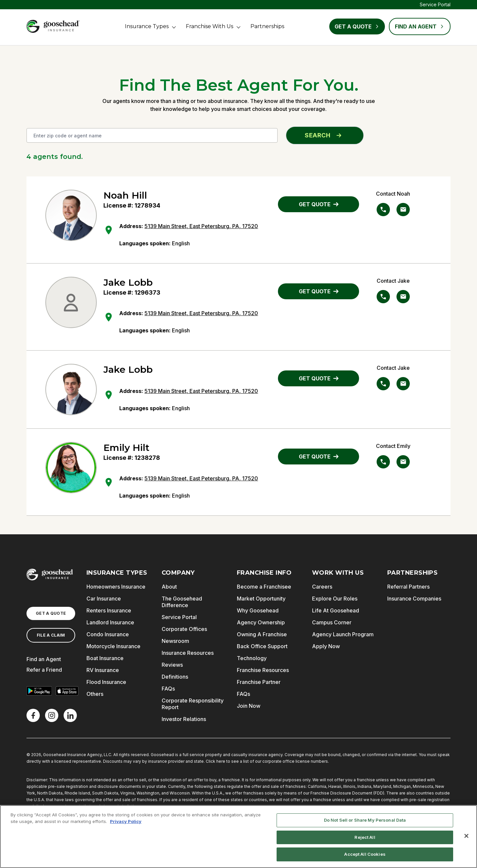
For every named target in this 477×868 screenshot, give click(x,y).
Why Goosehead (258, 610)
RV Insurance (103, 670)
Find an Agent (44, 659)
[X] (52, 715)
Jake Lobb (128, 282)
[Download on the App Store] (67, 691)
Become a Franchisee (264, 587)
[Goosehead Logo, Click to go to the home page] (53, 26)
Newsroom (175, 641)
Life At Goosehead (336, 610)
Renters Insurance (109, 610)
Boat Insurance (105, 658)
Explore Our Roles (335, 599)
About (169, 587)
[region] (238, 837)
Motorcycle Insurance (113, 646)
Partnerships (267, 26)
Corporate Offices (184, 629)
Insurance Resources (188, 653)
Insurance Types (147, 26)
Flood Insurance (106, 682)
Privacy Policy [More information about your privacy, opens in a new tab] (126, 821)
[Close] (466, 836)
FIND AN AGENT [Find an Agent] (420, 26)
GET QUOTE (319, 204)
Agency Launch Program (343, 634)
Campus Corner (332, 622)
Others (95, 694)
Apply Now (326, 646)
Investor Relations (184, 719)
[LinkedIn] (70, 715)
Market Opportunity (261, 599)
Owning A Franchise (262, 634)
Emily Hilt (126, 448)
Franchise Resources (263, 670)
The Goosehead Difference (182, 602)
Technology (252, 658)
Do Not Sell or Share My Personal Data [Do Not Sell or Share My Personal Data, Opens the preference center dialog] (365, 820)
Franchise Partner (259, 682)
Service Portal (435, 4)
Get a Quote (357, 26)
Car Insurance (104, 599)
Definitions (175, 677)
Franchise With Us (210, 26)
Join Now (249, 706)
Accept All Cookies (365, 854)
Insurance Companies (414, 599)
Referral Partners (408, 587)
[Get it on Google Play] (39, 691)
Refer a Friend (44, 670)
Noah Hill (125, 195)
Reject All (365, 837)
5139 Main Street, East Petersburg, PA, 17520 (201, 226)
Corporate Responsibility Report (193, 704)
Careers (322, 587)
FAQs (168, 689)
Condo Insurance (108, 634)
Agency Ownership (261, 622)
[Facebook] (33, 715)
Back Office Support (262, 646)
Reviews (172, 665)
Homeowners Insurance (116, 587)
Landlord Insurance (110, 622)
